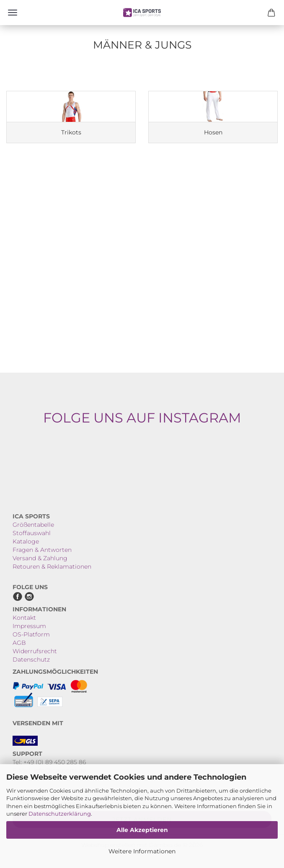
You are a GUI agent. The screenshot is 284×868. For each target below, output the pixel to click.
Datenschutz (31, 659)
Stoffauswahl (32, 533)
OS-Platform (31, 634)
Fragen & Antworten (42, 550)
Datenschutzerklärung (60, 814)
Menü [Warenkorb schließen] (13, 13)
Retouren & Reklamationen (52, 567)
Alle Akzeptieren (142, 830)
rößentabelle (36, 525)
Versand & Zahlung (40, 558)
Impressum (29, 626)
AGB (19, 643)
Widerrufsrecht (35, 651)
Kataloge (26, 541)
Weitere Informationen (142, 851)
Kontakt (24, 618)
